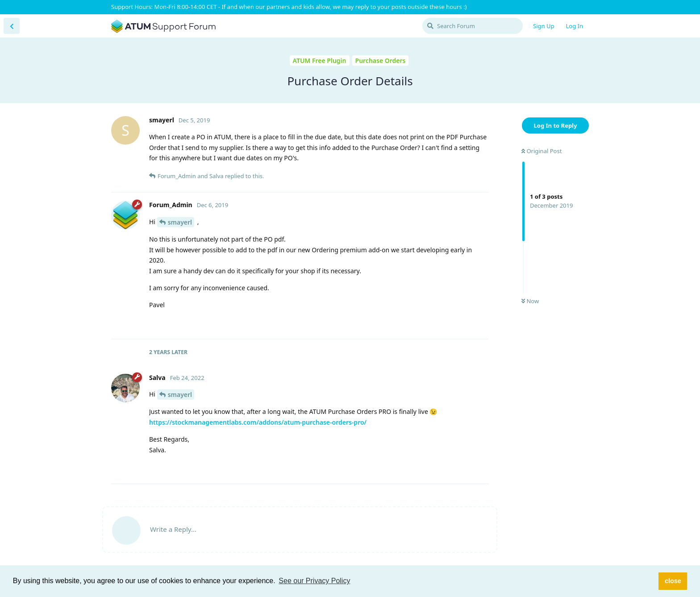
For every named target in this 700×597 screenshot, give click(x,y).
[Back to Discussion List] (12, 26)
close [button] (673, 581)
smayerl (180, 222)
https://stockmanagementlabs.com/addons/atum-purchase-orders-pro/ (258, 422)
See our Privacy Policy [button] (314, 581)
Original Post (542, 151)
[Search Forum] (473, 26)
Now (530, 301)
